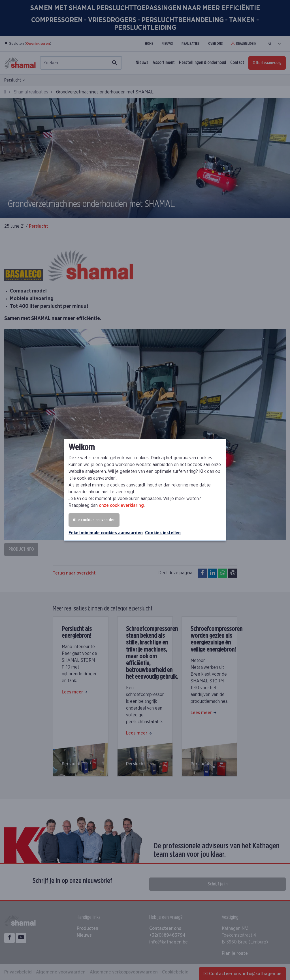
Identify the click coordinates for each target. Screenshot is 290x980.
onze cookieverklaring (121, 505)
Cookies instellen (163, 533)
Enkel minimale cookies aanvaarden (106, 533)
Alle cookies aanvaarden (94, 520)
